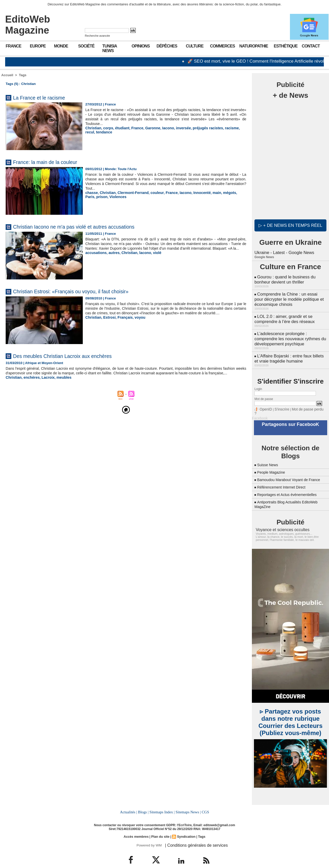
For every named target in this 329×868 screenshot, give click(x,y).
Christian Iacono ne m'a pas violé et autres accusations (88, 226)
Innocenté (192, 193)
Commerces (222, 46)
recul (232, 128)
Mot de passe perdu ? (303, 401)
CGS (204, 803)
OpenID (265, 401)
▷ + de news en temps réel (291, 224)
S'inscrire (279, 401)
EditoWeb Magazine (28, 25)
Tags (22, 75)
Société (86, 46)
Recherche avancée (97, 36)
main (206, 193)
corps (106, 128)
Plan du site (160, 827)
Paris (229, 193)
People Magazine (273, 459)
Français (122, 322)
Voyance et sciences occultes (279, 521)
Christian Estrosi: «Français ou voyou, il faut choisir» (85, 291)
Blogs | (144, 803)
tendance (93, 132)
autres (111, 257)
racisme (220, 128)
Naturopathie (254, 46)
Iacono (161, 128)
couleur (151, 193)
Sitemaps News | (188, 803)
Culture (195, 46)
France (13, 46)
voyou (135, 322)
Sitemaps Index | (162, 803)
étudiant (119, 128)
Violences (105, 196)
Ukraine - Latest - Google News (283, 251)
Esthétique (286, 46)
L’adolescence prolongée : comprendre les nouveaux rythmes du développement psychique (289, 333)
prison (90, 196)
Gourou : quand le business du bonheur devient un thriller (284, 277)
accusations (95, 257)
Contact (311, 46)
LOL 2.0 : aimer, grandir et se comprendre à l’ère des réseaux (283, 314)
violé (151, 257)
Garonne (147, 128)
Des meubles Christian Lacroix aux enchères (74, 356)
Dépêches (167, 46)
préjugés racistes (198, 128)
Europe (38, 46)
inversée (175, 128)
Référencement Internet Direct (285, 479)
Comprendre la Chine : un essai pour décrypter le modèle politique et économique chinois (289, 296)
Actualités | (130, 803)
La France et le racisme (45, 97)
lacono (140, 257)
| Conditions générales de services (193, 836)
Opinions (141, 46)
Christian (93, 128)
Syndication (185, 827)
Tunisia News (110, 48)
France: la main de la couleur (53, 162)
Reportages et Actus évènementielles (291, 486)
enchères (29, 382)
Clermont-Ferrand (129, 193)
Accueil (7, 75)
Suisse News (269, 452)
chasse (91, 193)
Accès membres (137, 827)
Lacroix (44, 382)
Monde (61, 46)
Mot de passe (264, 391)
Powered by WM (148, 836)
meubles (59, 382)
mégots (217, 193)
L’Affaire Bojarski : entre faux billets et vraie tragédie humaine (290, 351)
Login (258, 381)
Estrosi (107, 322)
